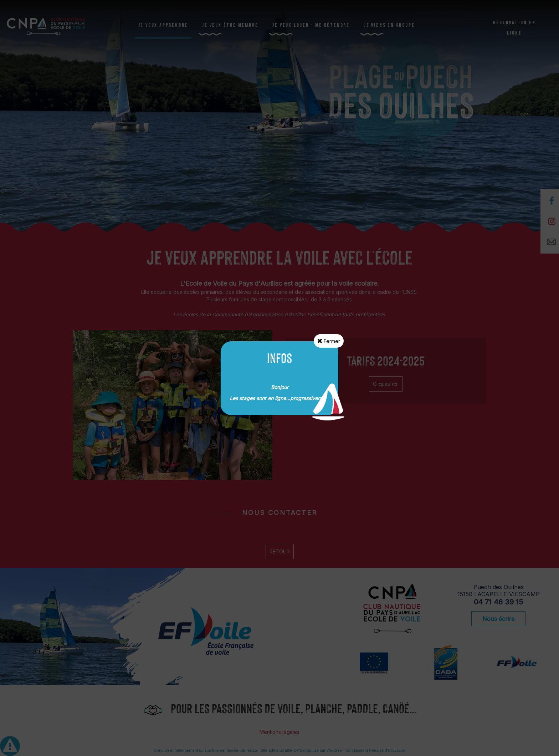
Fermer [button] (329, 341)
